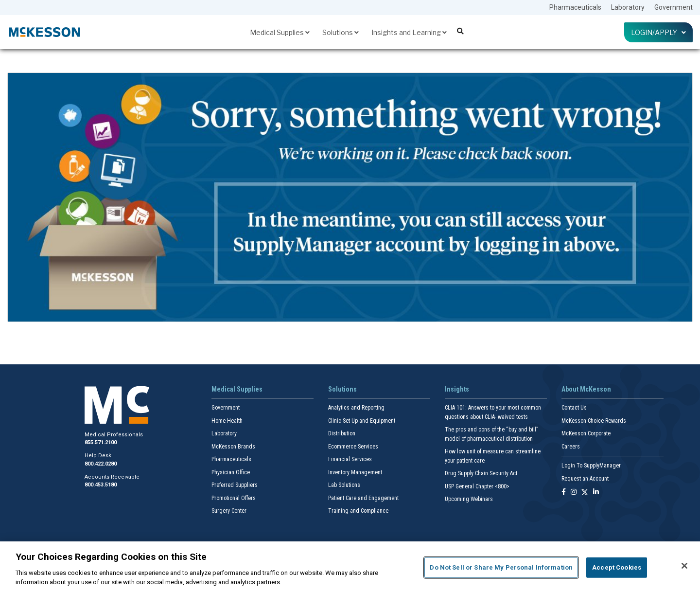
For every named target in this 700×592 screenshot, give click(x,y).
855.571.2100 (101, 442)
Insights (457, 389)
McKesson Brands (233, 447)
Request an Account (585, 479)
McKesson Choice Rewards (594, 421)
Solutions (341, 32)
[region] (350, 567)
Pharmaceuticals (575, 7)
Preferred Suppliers (235, 485)
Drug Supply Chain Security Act (481, 473)
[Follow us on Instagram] (574, 493)
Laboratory (628, 7)
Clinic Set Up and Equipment (362, 421)
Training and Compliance (358, 511)
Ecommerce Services (353, 447)
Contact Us (574, 408)
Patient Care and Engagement (363, 498)
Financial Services (350, 459)
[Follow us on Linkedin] (596, 493)
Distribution (342, 433)
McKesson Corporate (586, 433)
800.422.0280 (101, 464)
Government (674, 7)
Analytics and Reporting (356, 408)
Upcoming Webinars (469, 499)
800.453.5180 (101, 485)
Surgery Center (229, 511)
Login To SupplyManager (591, 466)
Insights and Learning (409, 32)
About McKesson (586, 389)
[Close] (684, 566)
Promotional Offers (234, 498)
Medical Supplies (280, 32)
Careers (571, 447)
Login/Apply (658, 32)
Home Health (227, 421)
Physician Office (231, 472)
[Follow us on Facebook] (564, 493)
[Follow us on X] (585, 493)
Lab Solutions (344, 485)
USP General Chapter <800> (477, 486)
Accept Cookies (617, 567)
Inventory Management (355, 472)
